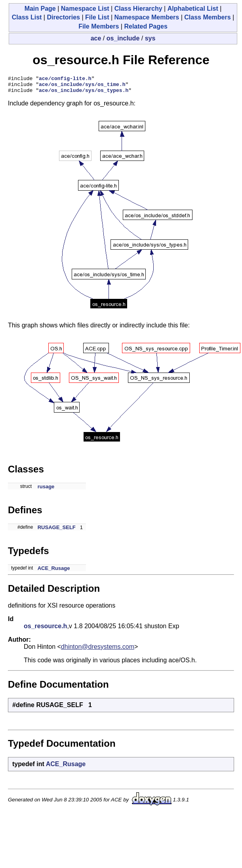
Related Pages (146, 26)
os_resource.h (45, 630)
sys (150, 38)
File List (97, 17)
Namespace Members (147, 17)
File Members (99, 26)
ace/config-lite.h (65, 79)
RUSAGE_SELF (57, 531)
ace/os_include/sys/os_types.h (84, 94)
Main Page (40, 9)
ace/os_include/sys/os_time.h (82, 86)
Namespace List (85, 9)
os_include (123, 38)
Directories (63, 17)
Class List (27, 17)
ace (96, 38)
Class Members (207, 17)
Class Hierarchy (138, 9)
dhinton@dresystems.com (98, 650)
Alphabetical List (193, 9)
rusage (46, 490)
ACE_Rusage (54, 572)
